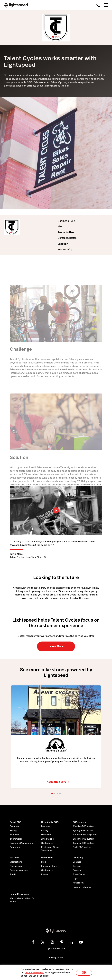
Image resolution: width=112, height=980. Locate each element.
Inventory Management (22, 843)
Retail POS (16, 822)
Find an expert (17, 866)
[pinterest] (62, 942)
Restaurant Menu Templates (50, 849)
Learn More (56, 646)
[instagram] (52, 942)
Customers (15, 847)
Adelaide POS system (84, 843)
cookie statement (34, 972)
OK (84, 973)
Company (78, 858)
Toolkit (13, 875)
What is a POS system (84, 826)
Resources (47, 858)
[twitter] (43, 942)
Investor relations (82, 887)
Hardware (15, 835)
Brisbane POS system (84, 839)
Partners (15, 858)
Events (45, 875)
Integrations (47, 839)
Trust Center (79, 875)
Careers (77, 870)
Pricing (13, 831)
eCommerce (16, 839)
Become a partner (19, 870)
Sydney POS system (83, 831)
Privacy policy (56, 958)
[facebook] (33, 942)
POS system (79, 822)
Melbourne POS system (85, 835)
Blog (43, 862)
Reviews (77, 866)
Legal (75, 879)
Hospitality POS (50, 822)
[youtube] (81, 942)
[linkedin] (71, 942)
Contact (77, 862)
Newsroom (78, 883)
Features (14, 826)
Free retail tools (49, 866)
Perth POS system (82, 847)
